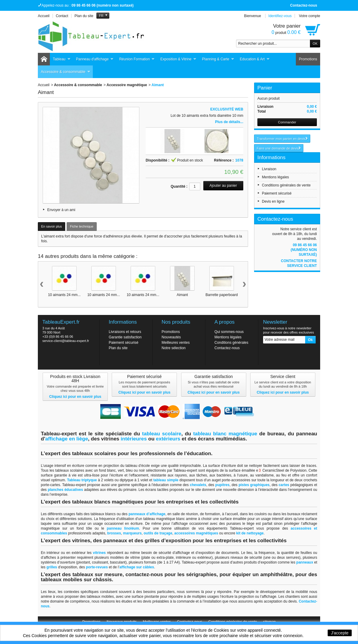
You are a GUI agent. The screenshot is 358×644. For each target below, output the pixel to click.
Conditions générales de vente (286, 185)
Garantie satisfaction (125, 337)
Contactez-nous (304, 5)
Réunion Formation (137, 59)
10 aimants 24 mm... (64, 295)
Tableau (62, 59)
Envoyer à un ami (61, 210)
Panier (265, 88)
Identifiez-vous (280, 16)
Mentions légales (275, 177)
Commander (287, 122)
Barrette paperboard (221, 295)
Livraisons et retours (125, 332)
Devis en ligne (273, 201)
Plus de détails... (229, 122)
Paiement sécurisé (277, 193)
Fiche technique (82, 226)
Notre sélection (174, 348)
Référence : (224, 160)
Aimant (182, 295)
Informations (272, 157)
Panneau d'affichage (95, 59)
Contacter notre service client (299, 263)
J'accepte (340, 633)
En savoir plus (52, 226)
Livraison (269, 169)
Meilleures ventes (176, 343)
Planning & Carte (218, 59)
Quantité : (179, 186)
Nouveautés (171, 337)
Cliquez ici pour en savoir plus (75, 397)
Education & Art (255, 59)
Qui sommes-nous (229, 332)
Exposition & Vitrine (179, 59)
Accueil (44, 85)
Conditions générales (231, 343)
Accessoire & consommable (66, 72)
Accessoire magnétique (127, 85)
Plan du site (118, 348)
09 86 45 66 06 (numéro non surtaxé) (304, 250)
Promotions (308, 59)
